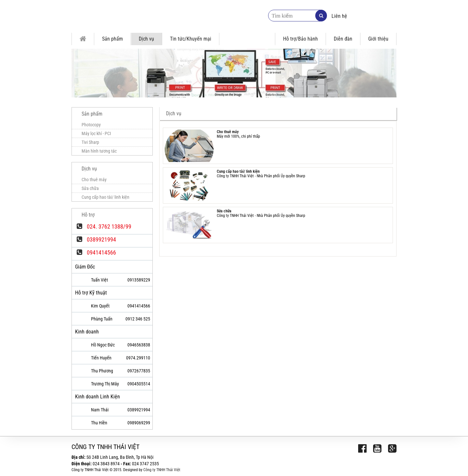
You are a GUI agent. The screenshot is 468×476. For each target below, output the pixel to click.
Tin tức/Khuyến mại (191, 39)
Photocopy (91, 125)
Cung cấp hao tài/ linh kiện (238, 171)
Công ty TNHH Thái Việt (162, 470)
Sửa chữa (224, 211)
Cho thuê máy (228, 132)
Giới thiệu (378, 39)
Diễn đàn (343, 39)
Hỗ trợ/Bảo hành (300, 39)
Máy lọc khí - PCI (96, 133)
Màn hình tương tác (99, 151)
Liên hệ (339, 16)
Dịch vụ (146, 39)
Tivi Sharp (90, 142)
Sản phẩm (112, 39)
